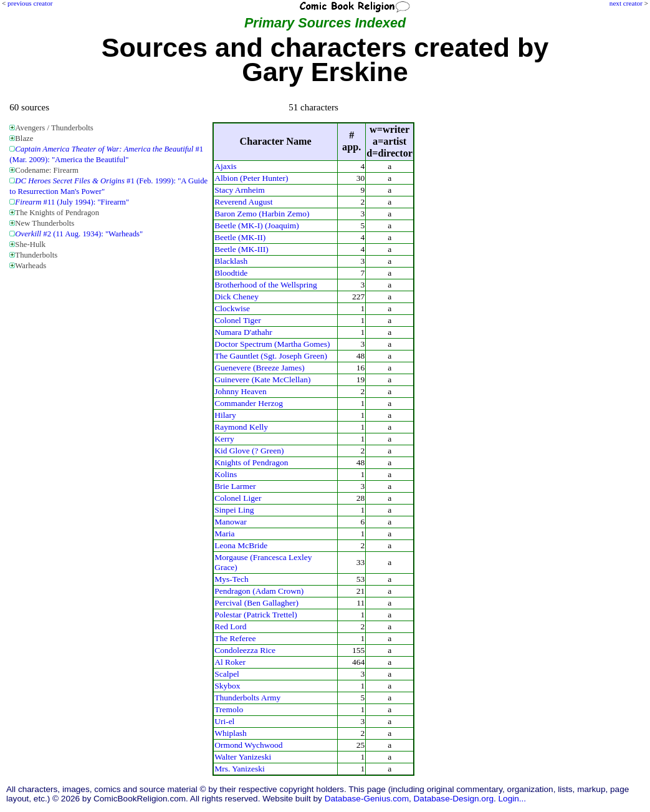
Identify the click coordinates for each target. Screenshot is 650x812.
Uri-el (224, 721)
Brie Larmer (235, 486)
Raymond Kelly (241, 427)
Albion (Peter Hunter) (251, 178)
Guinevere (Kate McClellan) (262, 379)
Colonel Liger (238, 498)
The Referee (235, 638)
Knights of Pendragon (251, 462)
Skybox (227, 686)
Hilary (225, 415)
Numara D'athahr (243, 332)
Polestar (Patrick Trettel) (256, 615)
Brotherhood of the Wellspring (266, 285)
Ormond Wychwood (248, 745)
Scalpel (227, 674)
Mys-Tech (231, 579)
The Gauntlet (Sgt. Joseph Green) (271, 356)
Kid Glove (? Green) (249, 451)
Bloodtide (231, 273)
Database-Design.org (454, 799)
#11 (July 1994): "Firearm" (72, 202)
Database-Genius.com (367, 799)
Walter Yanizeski (243, 757)
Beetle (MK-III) (241, 249)
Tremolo (229, 709)
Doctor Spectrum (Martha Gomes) (272, 344)
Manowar (231, 522)
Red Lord (230, 626)
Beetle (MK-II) (240, 237)
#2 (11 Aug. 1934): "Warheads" (79, 234)
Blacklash (231, 261)
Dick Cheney (237, 297)
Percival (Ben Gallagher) (256, 603)
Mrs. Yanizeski (240, 769)
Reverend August (243, 202)
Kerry (224, 439)
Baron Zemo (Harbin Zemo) (262, 214)
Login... (513, 799)
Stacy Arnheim (240, 190)
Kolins (226, 474)
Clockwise (232, 308)
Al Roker (230, 662)
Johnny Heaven (241, 391)
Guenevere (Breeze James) (260, 368)
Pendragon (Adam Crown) (259, 591)
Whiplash (231, 733)
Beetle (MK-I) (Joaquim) (257, 225)
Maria (224, 534)
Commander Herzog (249, 403)
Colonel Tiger (238, 320)
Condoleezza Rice (245, 650)
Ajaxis (225, 166)
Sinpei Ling (234, 510)
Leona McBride (241, 545)
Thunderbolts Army (247, 698)
